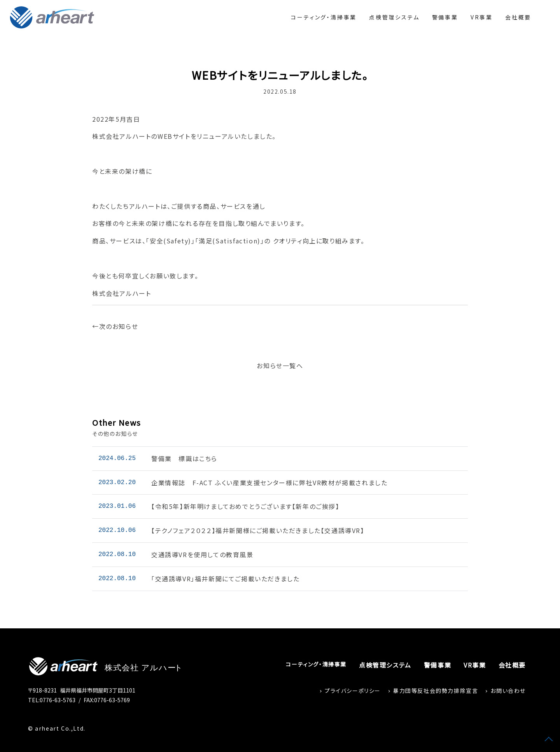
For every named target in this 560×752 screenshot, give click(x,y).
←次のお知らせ (115, 326)
